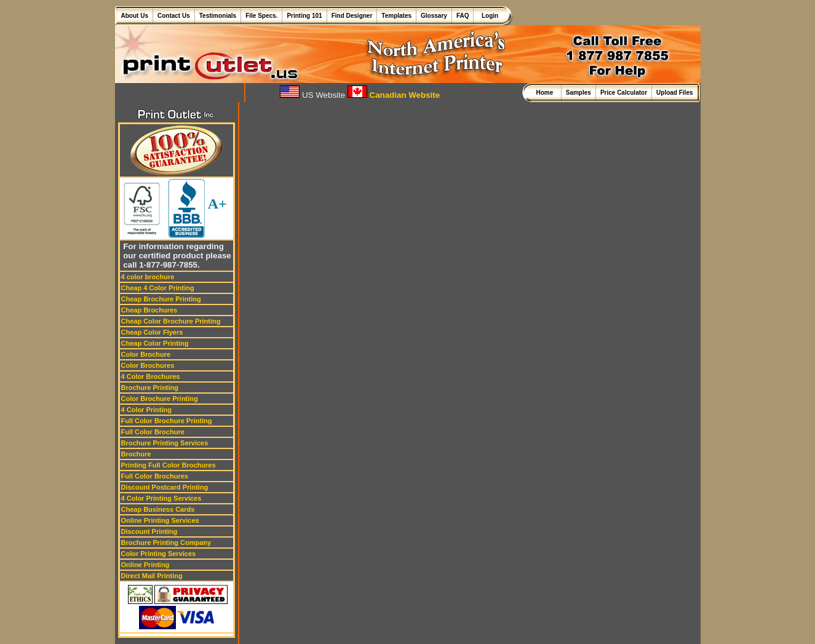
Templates (396, 16)
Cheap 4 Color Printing (158, 288)
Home (546, 93)
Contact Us (174, 16)
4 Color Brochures (151, 376)
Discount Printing (149, 531)
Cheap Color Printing (155, 343)
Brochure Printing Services (165, 443)
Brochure (136, 454)
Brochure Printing (150, 388)
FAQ (463, 16)
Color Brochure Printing (160, 399)
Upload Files (674, 93)
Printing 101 (304, 16)
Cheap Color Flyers (152, 332)
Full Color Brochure (153, 432)
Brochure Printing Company (166, 543)
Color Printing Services (159, 554)
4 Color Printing (147, 410)
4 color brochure (148, 277)
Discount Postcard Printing (165, 487)
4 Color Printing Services (161, 498)
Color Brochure (146, 354)
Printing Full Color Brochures (169, 465)
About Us (135, 16)
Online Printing (145, 565)
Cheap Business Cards (158, 509)
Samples (578, 93)
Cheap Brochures (149, 310)
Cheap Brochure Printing (161, 299)
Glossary (434, 16)
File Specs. (261, 16)
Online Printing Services (160, 520)
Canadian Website (394, 95)
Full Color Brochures (155, 476)
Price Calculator (624, 93)
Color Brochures (148, 365)
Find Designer (352, 16)
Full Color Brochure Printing (167, 421)
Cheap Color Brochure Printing (171, 321)
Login (488, 16)
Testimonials (218, 16)
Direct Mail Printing (152, 576)
